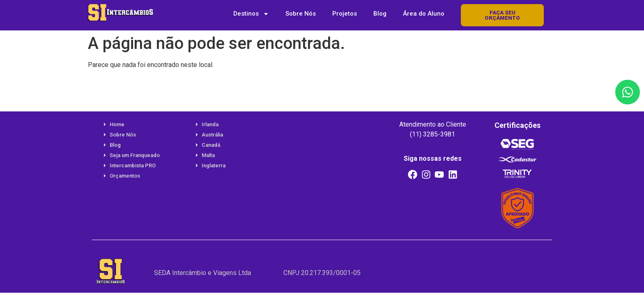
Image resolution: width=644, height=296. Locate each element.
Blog (380, 14)
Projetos (345, 14)
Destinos (251, 14)
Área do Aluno (424, 14)
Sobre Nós (301, 14)
